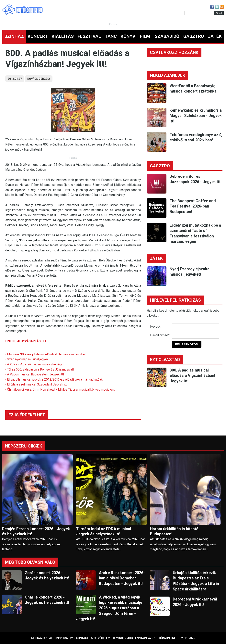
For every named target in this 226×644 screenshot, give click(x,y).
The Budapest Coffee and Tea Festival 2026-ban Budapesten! (193, 206)
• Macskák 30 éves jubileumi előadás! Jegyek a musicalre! (45, 354)
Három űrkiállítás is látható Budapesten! (174, 531)
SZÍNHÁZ (14, 36)
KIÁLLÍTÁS (63, 36)
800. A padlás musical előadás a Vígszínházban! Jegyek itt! (192, 376)
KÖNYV (128, 36)
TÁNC (111, 36)
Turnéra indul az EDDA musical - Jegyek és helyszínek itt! (105, 531)
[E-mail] (196, 335)
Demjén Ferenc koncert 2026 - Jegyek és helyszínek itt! (36, 531)
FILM (145, 36)
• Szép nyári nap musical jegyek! (27, 359)
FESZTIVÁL (89, 36)
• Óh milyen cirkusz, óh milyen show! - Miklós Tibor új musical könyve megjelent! (60, 390)
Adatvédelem (101, 638)
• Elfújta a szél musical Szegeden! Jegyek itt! (36, 384)
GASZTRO (194, 36)
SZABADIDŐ (167, 36)
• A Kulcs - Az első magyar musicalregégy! (34, 364)
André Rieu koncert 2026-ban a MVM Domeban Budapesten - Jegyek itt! (122, 578)
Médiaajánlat (42, 638)
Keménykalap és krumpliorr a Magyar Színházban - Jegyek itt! (196, 116)
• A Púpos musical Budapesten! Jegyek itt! (35, 374)
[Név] (196, 327)
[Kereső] (199, 13)
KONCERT (38, 36)
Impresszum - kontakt (72, 638)
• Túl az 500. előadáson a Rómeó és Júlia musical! (40, 369)
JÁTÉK (215, 36)
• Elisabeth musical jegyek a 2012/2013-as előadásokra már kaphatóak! (54, 379)
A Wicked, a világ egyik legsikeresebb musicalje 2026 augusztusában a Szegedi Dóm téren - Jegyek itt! (109, 608)
